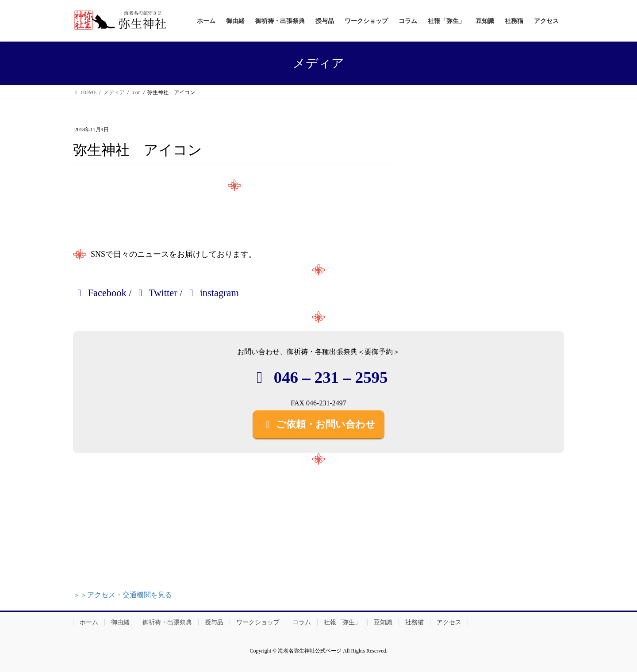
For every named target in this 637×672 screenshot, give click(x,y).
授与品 (214, 622)
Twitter (156, 293)
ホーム (89, 622)
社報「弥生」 (342, 622)
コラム (302, 622)
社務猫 (414, 622)
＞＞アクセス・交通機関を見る (123, 595)
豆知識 (383, 622)
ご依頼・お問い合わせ (318, 424)
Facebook (100, 293)
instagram (212, 293)
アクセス (449, 622)
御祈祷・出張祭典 (167, 622)
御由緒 (120, 622)
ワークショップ (258, 622)
